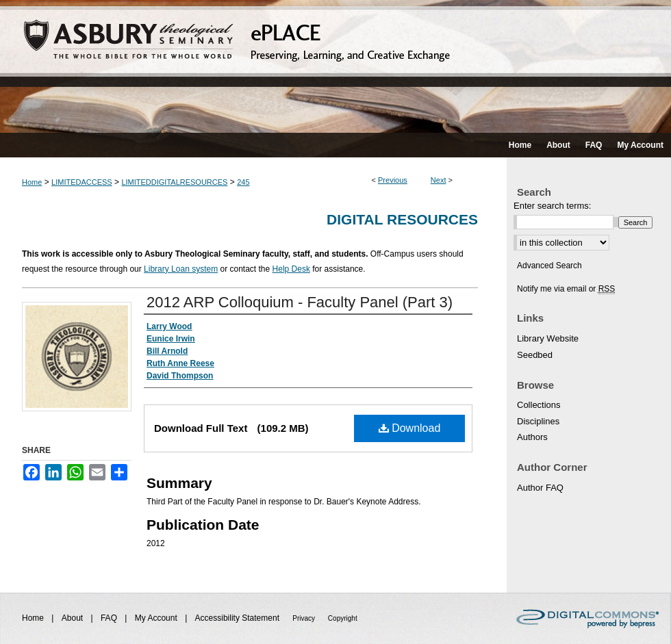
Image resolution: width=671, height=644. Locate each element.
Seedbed (535, 355)
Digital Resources (402, 219)
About (74, 618)
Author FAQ (540, 488)
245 (243, 182)
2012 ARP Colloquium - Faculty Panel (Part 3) (300, 302)
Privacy (305, 618)
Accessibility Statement (239, 618)
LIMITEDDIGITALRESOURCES (174, 182)
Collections (539, 405)
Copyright (343, 618)
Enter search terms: (552, 206)
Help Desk (291, 269)
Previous (393, 180)
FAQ (110, 618)
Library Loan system (181, 269)
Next (439, 180)
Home (32, 182)
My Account (157, 618)
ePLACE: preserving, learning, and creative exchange (335, 66)
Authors (532, 437)
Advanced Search (549, 266)
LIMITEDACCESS (82, 182)
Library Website (548, 338)
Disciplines (538, 421)
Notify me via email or (566, 289)
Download (410, 428)
